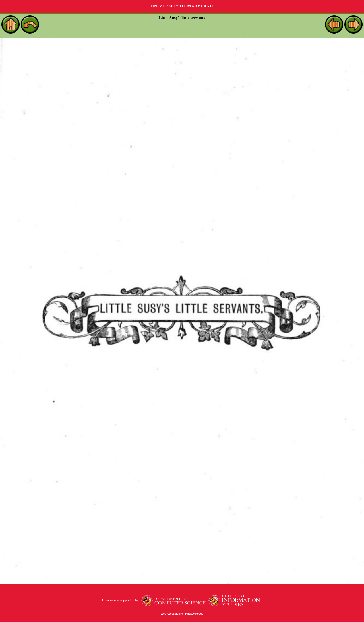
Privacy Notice (194, 614)
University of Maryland (182, 6)
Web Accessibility (172, 614)
